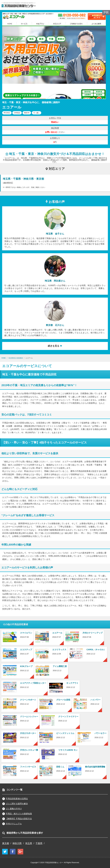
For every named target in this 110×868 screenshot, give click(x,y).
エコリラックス (59, 650)
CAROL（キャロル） (96, 650)
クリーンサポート (28, 700)
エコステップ (26, 650)
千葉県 (39, 843)
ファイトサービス (28, 767)
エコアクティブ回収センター (33, 683)
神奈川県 (17, 843)
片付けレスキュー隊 (29, 750)
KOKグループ (26, 666)
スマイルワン (26, 633)
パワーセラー (101, 733)
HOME (4, 358)
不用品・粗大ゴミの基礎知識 (19, 814)
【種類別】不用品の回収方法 (19, 819)
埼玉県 (29, 843)
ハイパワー (96, 700)
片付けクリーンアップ (93, 633)
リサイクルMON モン (68, 750)
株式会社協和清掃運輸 (95, 767)
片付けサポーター (28, 733)
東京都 (6, 843)
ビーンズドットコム (65, 733)
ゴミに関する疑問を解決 (17, 804)
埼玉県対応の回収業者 (16, 358)
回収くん (60, 767)
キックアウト (72, 683)
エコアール (57, 633)
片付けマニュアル (14, 824)
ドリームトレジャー (29, 716)
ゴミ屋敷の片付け (14, 809)
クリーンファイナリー (68, 716)
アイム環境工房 (60, 666)
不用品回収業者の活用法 (17, 799)
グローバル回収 (63, 700)
